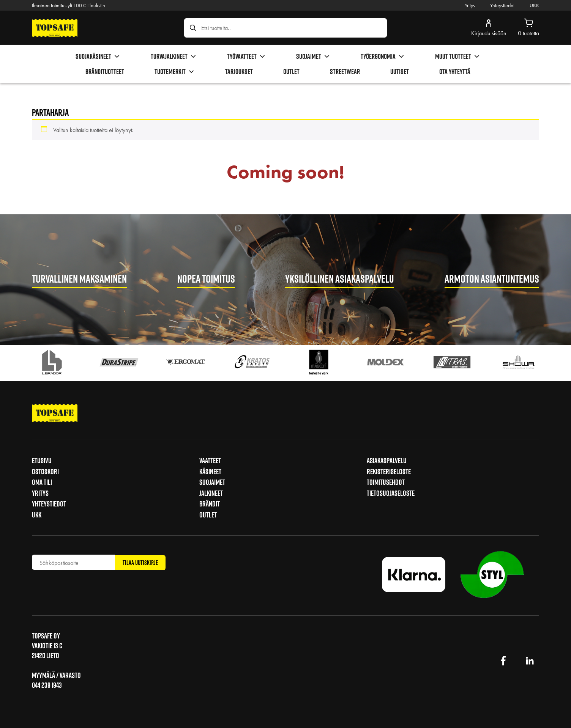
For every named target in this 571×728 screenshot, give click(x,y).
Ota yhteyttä (455, 72)
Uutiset (400, 72)
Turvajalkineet (174, 57)
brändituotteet (105, 72)
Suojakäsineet (98, 57)
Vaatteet (210, 461)
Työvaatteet (246, 57)
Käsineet (210, 472)
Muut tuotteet (458, 57)
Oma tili (42, 482)
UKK (534, 5)
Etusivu (42, 461)
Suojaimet (313, 57)
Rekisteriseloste (389, 472)
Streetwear (345, 72)
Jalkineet (211, 493)
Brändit (210, 504)
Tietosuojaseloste (391, 493)
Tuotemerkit (175, 72)
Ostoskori (45, 472)
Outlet (291, 72)
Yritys (470, 5)
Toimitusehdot (386, 482)
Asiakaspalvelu (387, 461)
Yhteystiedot (502, 5)
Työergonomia (383, 57)
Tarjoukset (239, 72)
